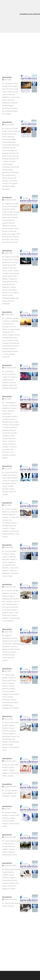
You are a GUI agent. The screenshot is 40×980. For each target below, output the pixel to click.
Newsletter (7, 77)
